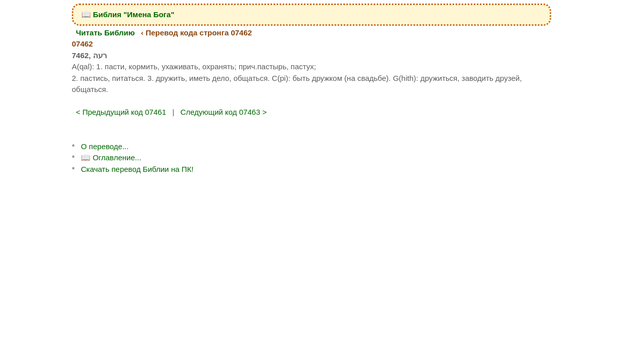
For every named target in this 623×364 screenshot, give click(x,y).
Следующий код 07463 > (224, 112)
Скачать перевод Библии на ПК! (137, 169)
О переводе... (105, 146)
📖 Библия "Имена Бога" (128, 14)
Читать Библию (105, 33)
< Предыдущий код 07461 (121, 112)
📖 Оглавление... (111, 157)
